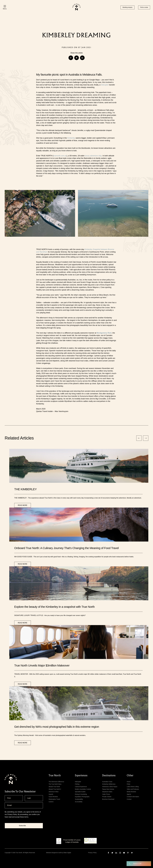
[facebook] (108, 853)
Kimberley (71, 138)
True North (55, 775)
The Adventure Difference (56, 782)
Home (129, 782)
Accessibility (79, 802)
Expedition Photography (82, 797)
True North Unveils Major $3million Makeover (42, 665)
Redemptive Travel (54, 799)
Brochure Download (108, 799)
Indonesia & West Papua (110, 787)
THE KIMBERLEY (25, 489)
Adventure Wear (54, 792)
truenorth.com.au (60, 156)
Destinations (109, 775)
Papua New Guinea (108, 789)
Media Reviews (131, 792)
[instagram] (120, 853)
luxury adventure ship (93, 156)
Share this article (76, 53)
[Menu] (5, 7)
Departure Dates (107, 792)
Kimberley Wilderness (109, 784)
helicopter (105, 85)
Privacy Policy (12, 814)
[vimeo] (132, 853)
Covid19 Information (133, 797)
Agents (129, 794)
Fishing (77, 784)
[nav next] (146, 438)
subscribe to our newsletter (20, 792)
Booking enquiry (127, 7)
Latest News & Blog (133, 787)
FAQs (128, 784)
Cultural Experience (81, 787)
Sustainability (79, 799)
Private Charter (107, 797)
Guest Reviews (53, 797)
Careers (51, 802)
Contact (129, 799)
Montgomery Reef (104, 333)
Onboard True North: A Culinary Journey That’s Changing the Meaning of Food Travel (66, 548)
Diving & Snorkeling (81, 794)
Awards (51, 794)
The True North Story (55, 784)
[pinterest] (128, 853)
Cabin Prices (106, 794)
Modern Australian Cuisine (83, 789)
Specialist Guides (80, 792)
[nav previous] (139, 438)
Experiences (81, 775)
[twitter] (112, 853)
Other (130, 775)
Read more (23, 505)
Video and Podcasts (133, 789)
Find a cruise (144, 7)
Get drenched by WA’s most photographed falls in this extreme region (57, 727)
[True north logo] (76, 10)
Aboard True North (54, 787)
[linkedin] (116, 853)
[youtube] (124, 853)
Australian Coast (107, 782)
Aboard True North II (55, 789)
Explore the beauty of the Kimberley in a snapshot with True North (54, 607)
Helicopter (78, 782)
